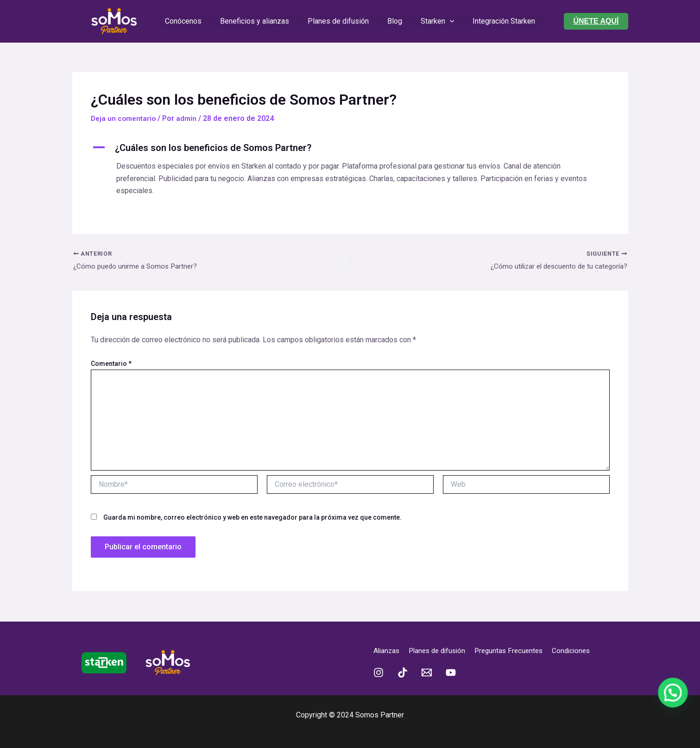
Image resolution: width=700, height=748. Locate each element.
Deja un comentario (125, 118)
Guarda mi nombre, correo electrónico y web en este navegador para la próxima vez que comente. (252, 518)
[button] (596, 21)
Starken (432, 21)
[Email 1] (427, 673)
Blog (393, 21)
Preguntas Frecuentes (517, 651)
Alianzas (387, 651)
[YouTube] (451, 673)
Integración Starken (495, 21)
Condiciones (582, 651)
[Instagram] (378, 673)
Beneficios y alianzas (260, 21)
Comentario (111, 364)
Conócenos (192, 21)
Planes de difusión (340, 21)
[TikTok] (403, 673)
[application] (444, 21)
